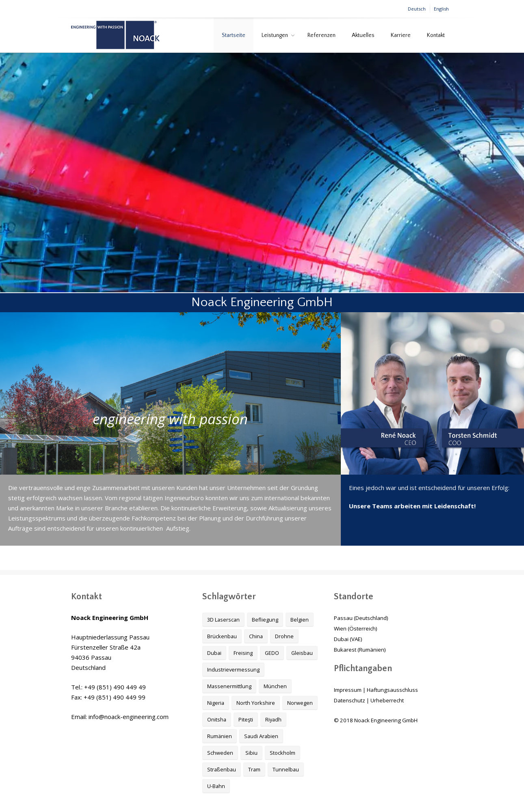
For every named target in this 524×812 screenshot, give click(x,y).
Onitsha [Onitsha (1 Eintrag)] (217, 719)
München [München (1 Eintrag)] (275, 686)
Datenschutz (350, 700)
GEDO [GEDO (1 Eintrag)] (272, 653)
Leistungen (275, 35)
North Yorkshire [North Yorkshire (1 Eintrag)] (256, 703)
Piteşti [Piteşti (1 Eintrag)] (246, 719)
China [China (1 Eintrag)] (256, 636)
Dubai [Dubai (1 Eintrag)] (214, 653)
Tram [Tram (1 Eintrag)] (254, 769)
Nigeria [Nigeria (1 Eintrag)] (216, 703)
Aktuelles (363, 35)
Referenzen (322, 35)
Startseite (234, 35)
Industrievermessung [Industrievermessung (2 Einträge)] (233, 669)
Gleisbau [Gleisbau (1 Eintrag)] (302, 653)
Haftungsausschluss (392, 690)
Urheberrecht (387, 700)
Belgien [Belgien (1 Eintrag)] (300, 620)
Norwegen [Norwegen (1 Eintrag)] (300, 703)
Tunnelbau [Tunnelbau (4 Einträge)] (286, 769)
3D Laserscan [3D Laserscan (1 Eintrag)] (223, 620)
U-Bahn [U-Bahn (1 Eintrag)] (216, 786)
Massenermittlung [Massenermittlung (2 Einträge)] (229, 686)
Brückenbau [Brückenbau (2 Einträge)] (222, 636)
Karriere (401, 35)
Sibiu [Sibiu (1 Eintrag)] (251, 753)
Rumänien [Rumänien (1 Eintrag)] (220, 736)
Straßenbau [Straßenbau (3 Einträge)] (222, 769)
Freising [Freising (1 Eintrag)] (243, 653)
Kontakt (436, 35)
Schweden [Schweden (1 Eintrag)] (220, 753)
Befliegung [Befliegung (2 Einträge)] (265, 620)
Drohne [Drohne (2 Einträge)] (284, 636)
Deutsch (417, 9)
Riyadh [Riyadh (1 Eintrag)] (273, 719)
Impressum (348, 690)
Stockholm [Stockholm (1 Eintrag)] (283, 753)
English (441, 9)
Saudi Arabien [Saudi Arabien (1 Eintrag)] (261, 736)
